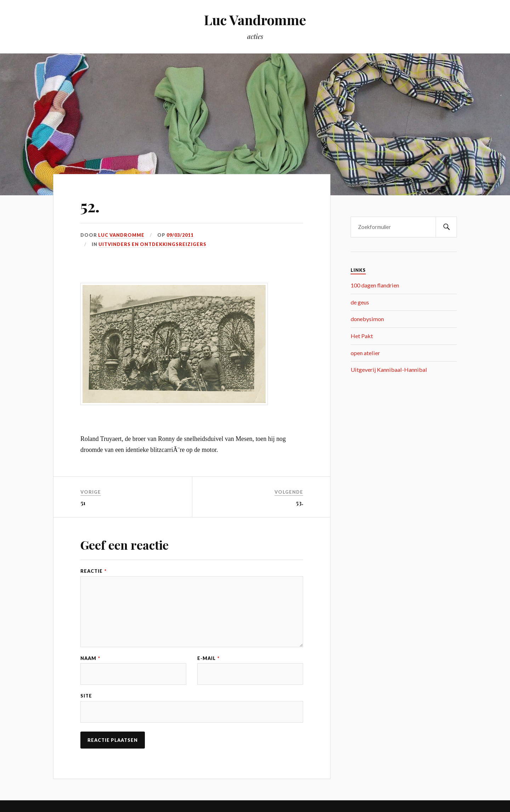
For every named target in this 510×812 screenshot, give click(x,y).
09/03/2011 (180, 235)
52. (90, 206)
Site (86, 696)
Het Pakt (362, 336)
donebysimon (367, 319)
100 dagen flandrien (375, 285)
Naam (90, 658)
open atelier (365, 353)
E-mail (208, 658)
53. (299, 503)
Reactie (93, 571)
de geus (360, 302)
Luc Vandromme (255, 20)
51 (83, 503)
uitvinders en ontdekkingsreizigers (152, 244)
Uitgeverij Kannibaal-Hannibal (389, 369)
